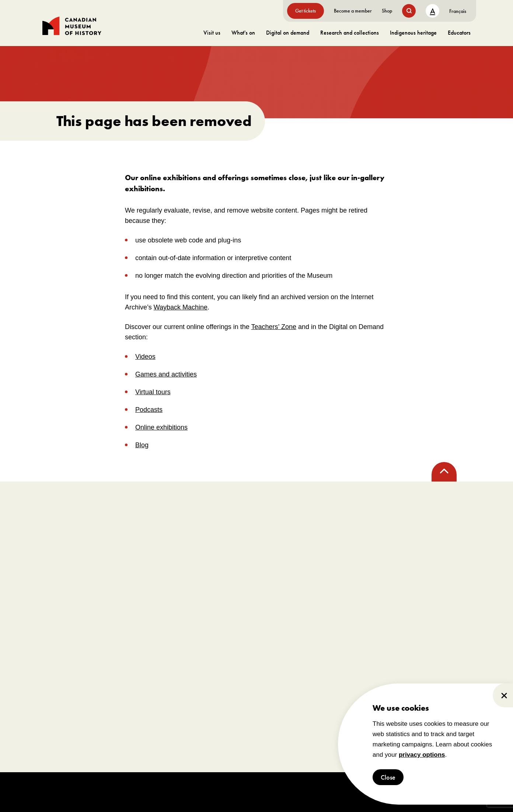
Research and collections (350, 33)
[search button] (409, 11)
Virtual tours (153, 392)
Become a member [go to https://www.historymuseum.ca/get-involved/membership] (353, 11)
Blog (142, 445)
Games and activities (166, 374)
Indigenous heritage (413, 33)
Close (388, 777)
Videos (145, 357)
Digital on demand (288, 33)
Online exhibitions (161, 427)
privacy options (422, 755)
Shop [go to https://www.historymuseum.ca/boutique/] (387, 11)
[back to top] (444, 472)
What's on (243, 33)
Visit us (212, 33)
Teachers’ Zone (274, 327)
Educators (459, 33)
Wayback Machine (181, 307)
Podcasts (149, 410)
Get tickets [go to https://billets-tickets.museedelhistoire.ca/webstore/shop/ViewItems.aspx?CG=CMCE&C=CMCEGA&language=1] (306, 11)
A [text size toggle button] (433, 11)
